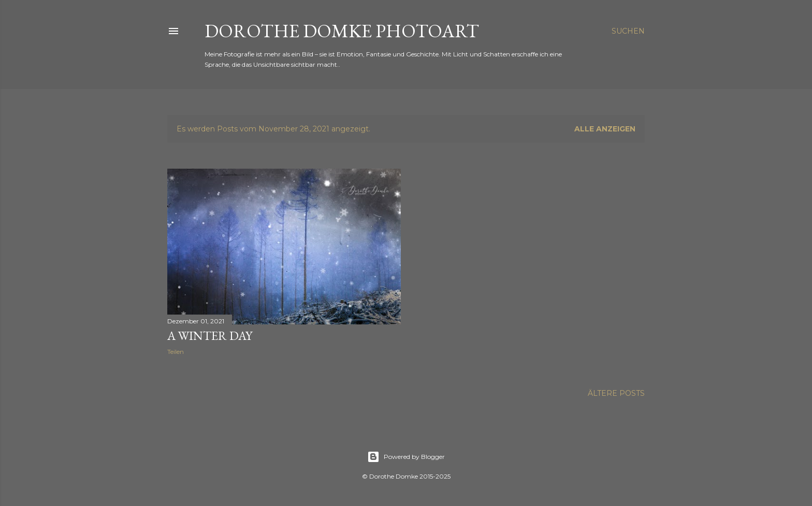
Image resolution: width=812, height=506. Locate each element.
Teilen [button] (176, 352)
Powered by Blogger (406, 457)
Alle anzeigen (605, 129)
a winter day (210, 336)
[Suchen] (628, 31)
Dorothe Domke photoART (342, 31)
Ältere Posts (616, 393)
